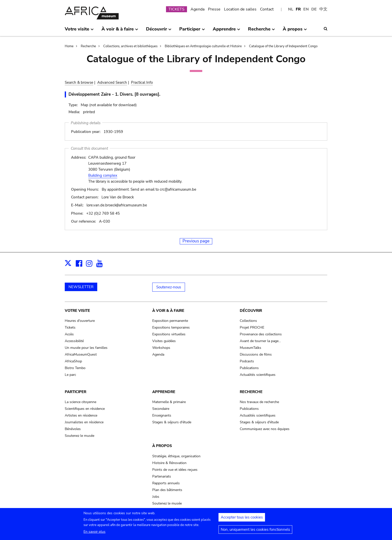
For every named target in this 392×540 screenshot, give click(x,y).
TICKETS (176, 9)
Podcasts (247, 361)
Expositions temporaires (171, 327)
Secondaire (161, 408)
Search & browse (79, 82)
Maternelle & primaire (169, 402)
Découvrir (251, 310)
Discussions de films (256, 354)
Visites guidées (164, 341)
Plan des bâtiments (167, 490)
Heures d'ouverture (80, 320)
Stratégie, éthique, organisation (176, 456)
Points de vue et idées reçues (175, 469)
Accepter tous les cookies (242, 520)
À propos (162, 446)
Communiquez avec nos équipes (265, 429)
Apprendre (164, 392)
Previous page (196, 241)
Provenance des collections (261, 334)
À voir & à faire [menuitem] (120, 31)
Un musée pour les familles (86, 347)
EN (306, 9)
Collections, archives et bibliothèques (130, 46)
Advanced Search (112, 82)
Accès (69, 334)
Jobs (156, 496)
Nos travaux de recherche (259, 402)
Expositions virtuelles (169, 334)
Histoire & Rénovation (169, 463)
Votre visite (77, 310)
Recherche (88, 46)
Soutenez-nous (169, 287)
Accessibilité (74, 341)
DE (314, 9)
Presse (214, 9)
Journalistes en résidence (84, 422)
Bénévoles (73, 429)
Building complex (103, 175)
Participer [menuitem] (192, 31)
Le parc (70, 374)
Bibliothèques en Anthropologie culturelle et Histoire (203, 46)
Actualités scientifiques (258, 374)
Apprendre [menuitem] (226, 31)
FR (298, 9)
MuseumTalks (250, 347)
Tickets (70, 327)
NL (291, 9)
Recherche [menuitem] (261, 31)
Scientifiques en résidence (85, 408)
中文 (323, 9)
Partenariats (162, 476)
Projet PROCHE (252, 327)
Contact (267, 9)
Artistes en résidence (81, 415)
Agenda (197, 9)
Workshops (161, 347)
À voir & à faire (168, 310)
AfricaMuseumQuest (81, 354)
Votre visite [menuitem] (79, 31)
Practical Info (142, 82)
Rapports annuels (166, 483)
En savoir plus (94, 534)
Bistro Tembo (75, 368)
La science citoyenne (80, 402)
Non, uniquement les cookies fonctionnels (255, 532)
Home (69, 46)
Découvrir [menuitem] (159, 31)
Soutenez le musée (79, 435)
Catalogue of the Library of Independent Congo (283, 46)
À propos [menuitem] (295, 31)
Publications (249, 368)
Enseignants (162, 415)
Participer (75, 392)
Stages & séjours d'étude (172, 422)
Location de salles (240, 9)
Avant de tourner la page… (260, 341)
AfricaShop (73, 361)
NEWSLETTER (81, 287)
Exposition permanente (170, 320)
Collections (248, 320)
